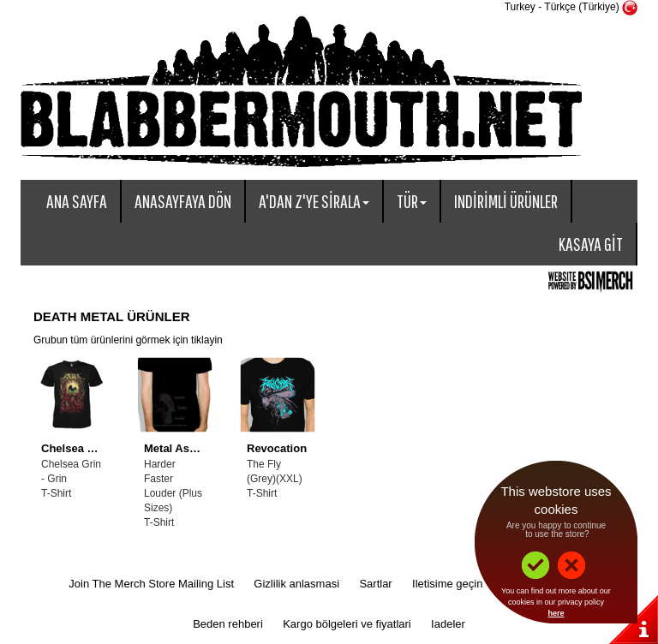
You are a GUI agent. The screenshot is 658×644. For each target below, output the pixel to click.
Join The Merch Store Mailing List (151, 584)
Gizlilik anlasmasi (296, 584)
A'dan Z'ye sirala (314, 201)
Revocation (277, 448)
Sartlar (375, 584)
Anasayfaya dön (183, 201)
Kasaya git (591, 244)
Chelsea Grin (75, 448)
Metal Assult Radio (194, 448)
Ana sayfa (77, 201)
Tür (412, 201)
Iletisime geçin (447, 584)
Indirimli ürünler (506, 201)
